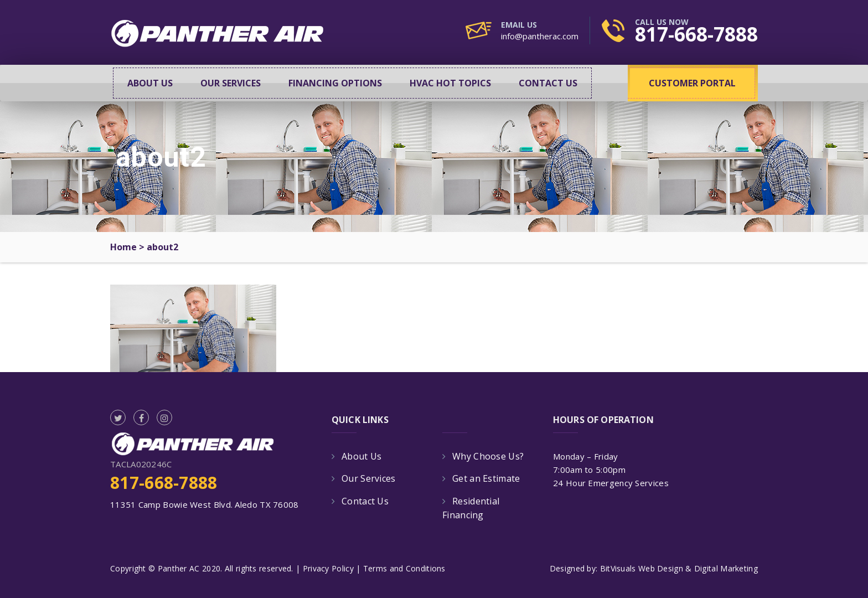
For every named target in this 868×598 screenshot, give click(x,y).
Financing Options (335, 83)
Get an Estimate (486, 478)
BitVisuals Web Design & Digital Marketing (679, 568)
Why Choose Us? (488, 456)
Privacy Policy (328, 568)
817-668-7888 (696, 34)
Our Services (231, 83)
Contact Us (548, 83)
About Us (150, 83)
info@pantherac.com (540, 36)
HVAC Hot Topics (450, 83)
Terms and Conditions (404, 568)
